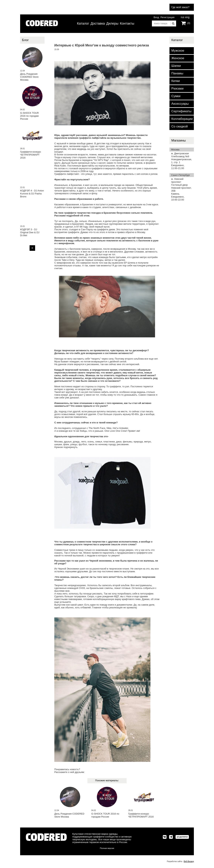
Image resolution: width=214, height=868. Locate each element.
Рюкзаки (177, 89)
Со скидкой (179, 126)
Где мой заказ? (180, 7)
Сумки (176, 96)
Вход (156, 17)
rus (182, 17)
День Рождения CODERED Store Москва (69, 815)
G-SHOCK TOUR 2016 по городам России (105, 815)
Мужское (178, 51)
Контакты (127, 23)
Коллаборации (182, 119)
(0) (189, 23)
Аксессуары (180, 104)
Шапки (176, 66)
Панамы (177, 73)
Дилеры (112, 23)
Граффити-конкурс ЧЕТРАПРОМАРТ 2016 (141, 815)
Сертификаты (181, 111)
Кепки (176, 81)
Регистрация (167, 17)
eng (187, 17)
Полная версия (107, 848)
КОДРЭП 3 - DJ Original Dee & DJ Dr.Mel (30, 232)
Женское (178, 58)
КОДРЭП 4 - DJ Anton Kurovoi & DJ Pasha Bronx (32, 194)
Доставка (98, 23)
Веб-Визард (189, 861)
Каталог (83, 23)
